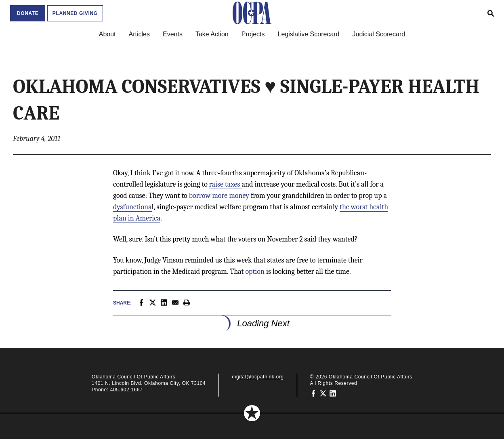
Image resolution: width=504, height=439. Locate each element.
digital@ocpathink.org (258, 377)
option (255, 272)
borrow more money (219, 196)
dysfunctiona (132, 207)
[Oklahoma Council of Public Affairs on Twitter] (323, 393)
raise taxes (226, 184)
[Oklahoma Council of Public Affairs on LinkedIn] (333, 393)
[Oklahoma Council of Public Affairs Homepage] (252, 13)
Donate (28, 13)
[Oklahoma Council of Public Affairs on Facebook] (313, 393)
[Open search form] (491, 13)
